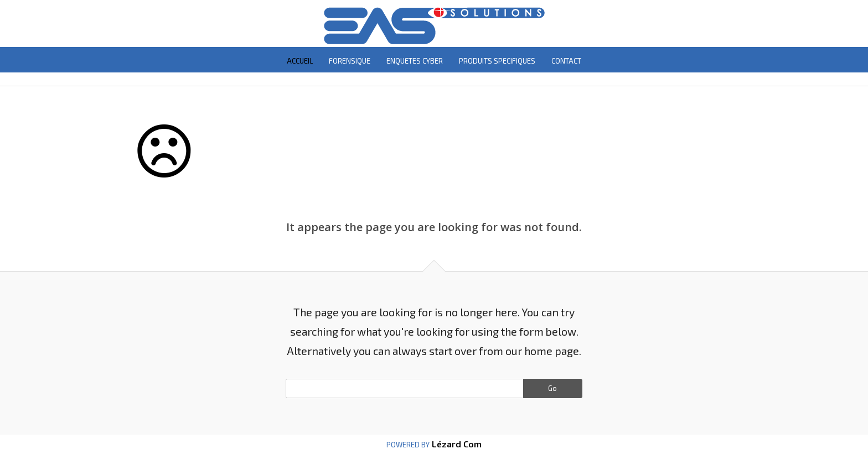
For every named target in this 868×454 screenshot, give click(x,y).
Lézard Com (456, 444)
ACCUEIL (300, 61)
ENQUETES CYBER (415, 61)
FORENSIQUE (350, 61)
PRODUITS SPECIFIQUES (497, 61)
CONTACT (566, 61)
